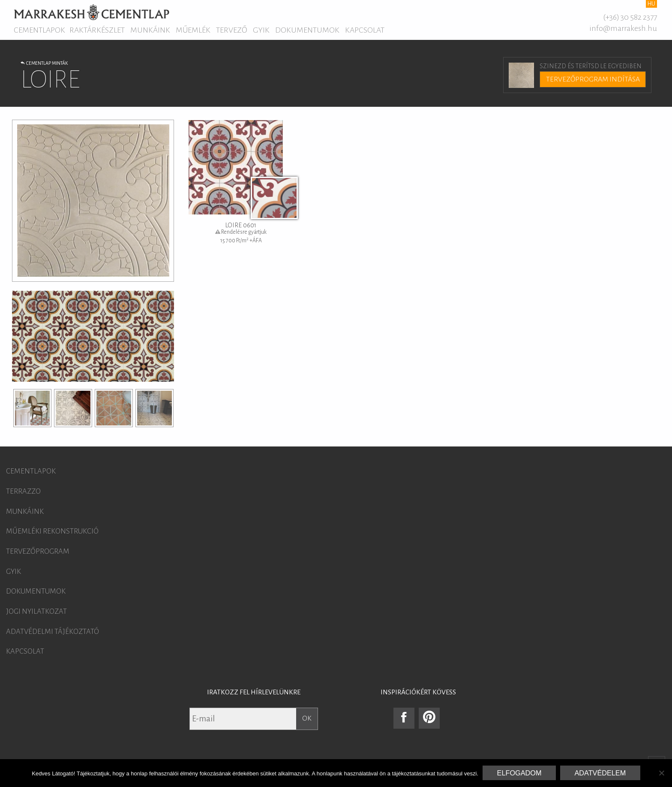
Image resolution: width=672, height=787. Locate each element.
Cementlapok (39, 30)
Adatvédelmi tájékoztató (52, 632)
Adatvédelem (600, 773)
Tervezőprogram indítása (593, 79)
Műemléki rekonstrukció (52, 531)
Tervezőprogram (38, 552)
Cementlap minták (44, 63)
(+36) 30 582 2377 (630, 17)
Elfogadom (519, 773)
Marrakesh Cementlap (91, 12)
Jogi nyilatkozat (36, 612)
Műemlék (193, 30)
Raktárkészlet (97, 30)
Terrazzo (23, 491)
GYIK (261, 30)
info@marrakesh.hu (623, 28)
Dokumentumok (307, 30)
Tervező (232, 30)
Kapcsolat (365, 30)
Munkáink (150, 30)
